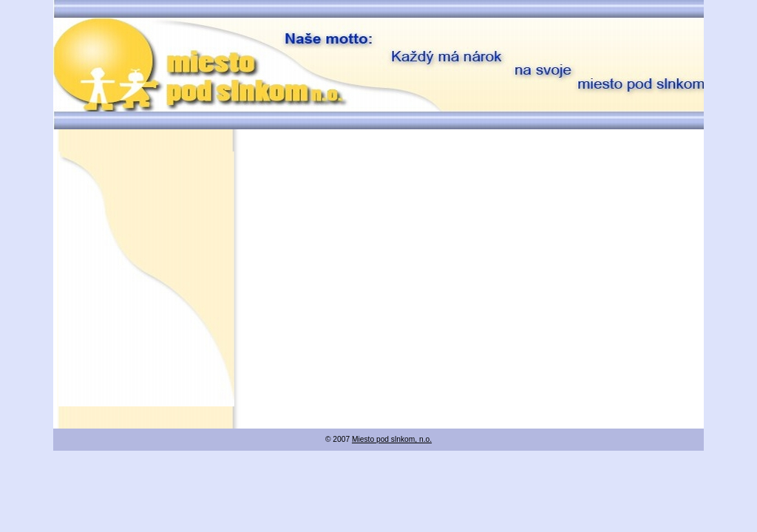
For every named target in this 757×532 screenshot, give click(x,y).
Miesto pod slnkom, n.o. (392, 439)
